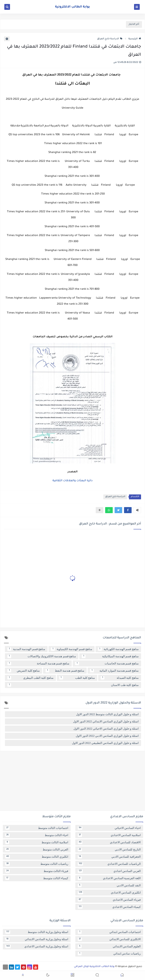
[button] (128, 510)
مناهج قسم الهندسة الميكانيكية (110, 656)
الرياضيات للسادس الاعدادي (109, 864)
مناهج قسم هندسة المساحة (38, 663)
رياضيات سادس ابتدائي (109, 954)
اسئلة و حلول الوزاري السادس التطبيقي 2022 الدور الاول (105, 743)
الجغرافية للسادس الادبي (109, 857)
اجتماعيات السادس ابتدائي (109, 932)
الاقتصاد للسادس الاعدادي (109, 842)
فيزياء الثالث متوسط (37, 871)
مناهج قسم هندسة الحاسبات (107, 663)
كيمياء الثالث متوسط (37, 878)
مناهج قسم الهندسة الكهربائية (118, 649)
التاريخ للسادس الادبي (109, 849)
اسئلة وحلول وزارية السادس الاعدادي (37, 946)
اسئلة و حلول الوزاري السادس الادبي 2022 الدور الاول (107, 736)
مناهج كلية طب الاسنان (73, 685)
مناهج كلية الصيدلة (120, 678)
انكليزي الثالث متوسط (37, 857)
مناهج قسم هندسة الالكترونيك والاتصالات (42, 656)
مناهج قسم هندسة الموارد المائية (114, 671)
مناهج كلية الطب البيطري (30, 678)
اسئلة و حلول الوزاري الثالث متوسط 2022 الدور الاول (107, 714)
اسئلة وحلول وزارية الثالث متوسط (37, 932)
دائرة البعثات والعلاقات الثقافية (72, 481)
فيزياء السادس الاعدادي (109, 900)
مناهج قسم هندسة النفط (65, 671)
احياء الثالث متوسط (37, 835)
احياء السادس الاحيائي (109, 828)
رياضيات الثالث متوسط (37, 864)
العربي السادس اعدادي (109, 871)
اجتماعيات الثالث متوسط (37, 828)
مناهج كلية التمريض (24, 671)
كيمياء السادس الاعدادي (109, 907)
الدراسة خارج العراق (110, 39)
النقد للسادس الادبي (109, 885)
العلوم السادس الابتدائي (109, 946)
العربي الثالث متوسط (37, 849)
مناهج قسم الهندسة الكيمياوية (71, 649)
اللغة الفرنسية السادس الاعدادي (109, 878)
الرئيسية (135, 39)
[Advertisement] (72, 782)
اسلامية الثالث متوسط (37, 842)
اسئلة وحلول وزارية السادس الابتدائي (37, 939)
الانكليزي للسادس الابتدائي (109, 939)
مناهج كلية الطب (77, 678)
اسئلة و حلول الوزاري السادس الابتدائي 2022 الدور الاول (106, 721)
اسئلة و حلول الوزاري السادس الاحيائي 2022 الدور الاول (106, 729)
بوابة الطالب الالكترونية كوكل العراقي (94, 967)
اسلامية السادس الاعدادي (109, 835)
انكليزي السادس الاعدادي (109, 893)
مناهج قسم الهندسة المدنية (26, 649)
